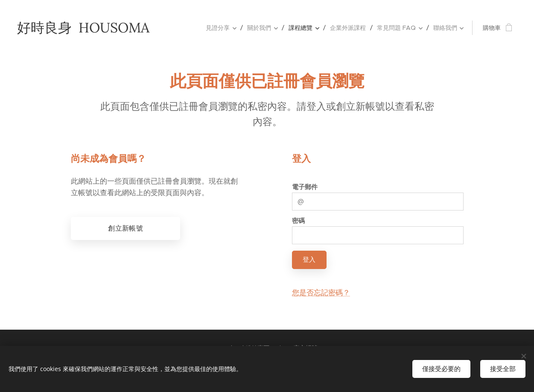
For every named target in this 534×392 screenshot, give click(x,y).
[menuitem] (223, 28)
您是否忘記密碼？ (321, 293)
